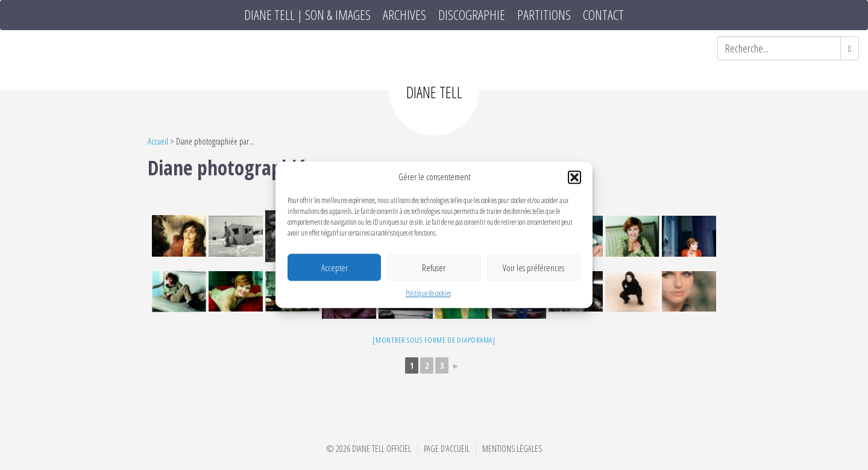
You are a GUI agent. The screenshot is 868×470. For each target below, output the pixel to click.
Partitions (544, 15)
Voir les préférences (533, 268)
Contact (603, 15)
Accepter (335, 268)
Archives (404, 15)
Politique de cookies (428, 294)
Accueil (158, 141)
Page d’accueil (447, 449)
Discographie (472, 15)
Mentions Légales (512, 449)
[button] (574, 177)
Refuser (434, 268)
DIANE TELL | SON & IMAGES (307, 15)
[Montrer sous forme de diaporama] (434, 340)
